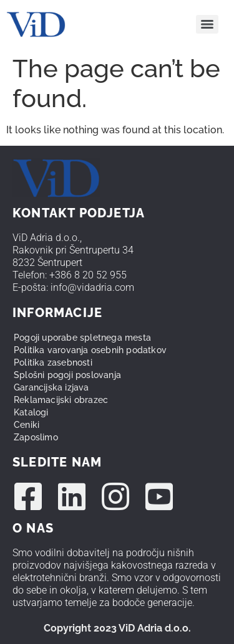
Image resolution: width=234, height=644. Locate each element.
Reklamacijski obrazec (61, 400)
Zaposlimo (36, 437)
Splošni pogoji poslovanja (67, 375)
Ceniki (27, 425)
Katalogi (31, 412)
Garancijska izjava (51, 387)
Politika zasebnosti (53, 362)
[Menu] (207, 24)
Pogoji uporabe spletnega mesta (82, 338)
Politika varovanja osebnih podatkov (90, 350)
